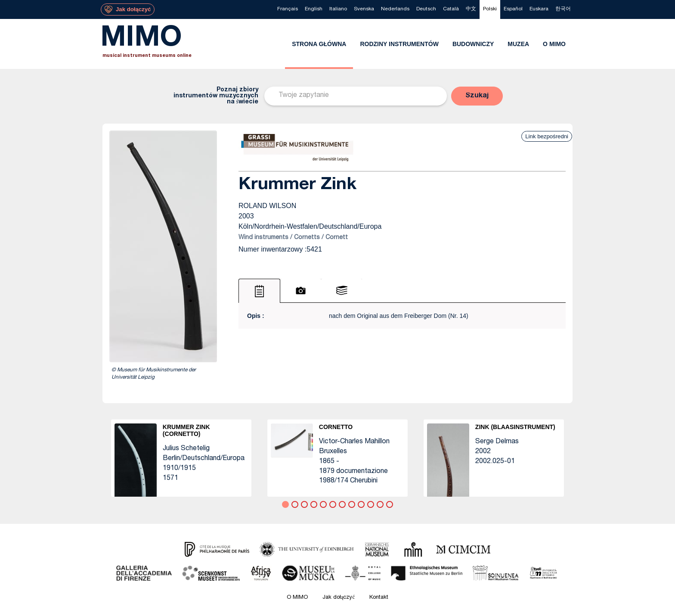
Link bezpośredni (547, 136)
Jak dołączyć (339, 598)
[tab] (259, 291)
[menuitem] (288, 9)
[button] (477, 96)
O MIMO (297, 598)
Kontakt (379, 598)
